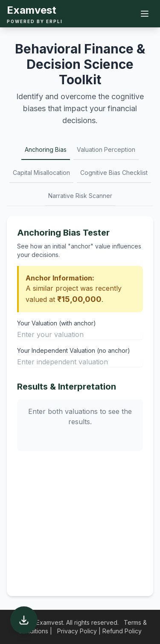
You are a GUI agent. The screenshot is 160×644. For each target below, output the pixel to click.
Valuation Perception (106, 149)
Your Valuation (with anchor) (57, 323)
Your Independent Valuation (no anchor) (74, 350)
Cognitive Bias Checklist (114, 173)
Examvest (32, 10)
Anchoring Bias (46, 149)
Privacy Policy (77, 631)
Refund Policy (122, 631)
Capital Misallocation (41, 173)
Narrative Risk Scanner (80, 196)
